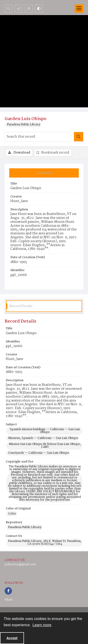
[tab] (44, 173)
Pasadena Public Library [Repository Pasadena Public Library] (25, 527)
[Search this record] (39, 137)
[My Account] (29, 9)
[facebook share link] (8, 591)
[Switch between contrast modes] (39, 9)
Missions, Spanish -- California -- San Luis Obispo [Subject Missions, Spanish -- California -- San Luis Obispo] (43, 438)
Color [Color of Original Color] (12, 514)
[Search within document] (79, 137)
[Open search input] (9, 9)
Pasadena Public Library (24, 125)
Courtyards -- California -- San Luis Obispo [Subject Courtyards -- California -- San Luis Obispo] (39, 453)
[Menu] (79, 9)
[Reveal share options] (19, 9)
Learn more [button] (42, 625)
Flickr (9, 600)
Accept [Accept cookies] (12, 638)
